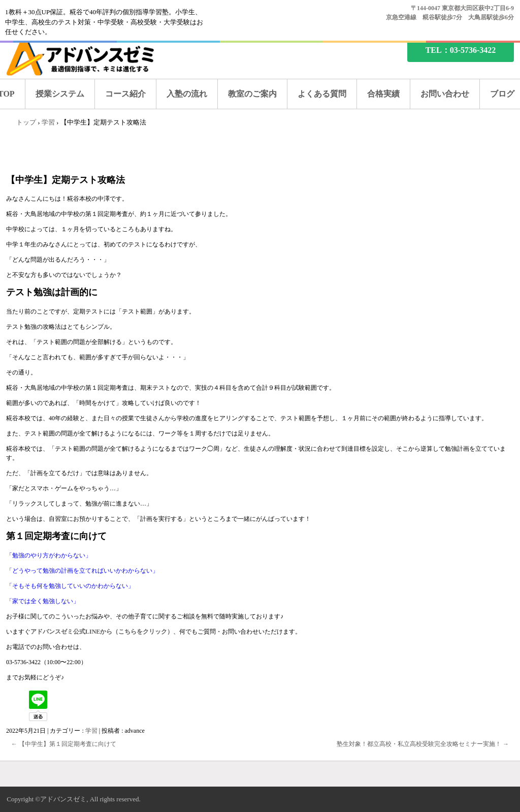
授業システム (60, 94)
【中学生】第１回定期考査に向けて (64, 744)
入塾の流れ (187, 94)
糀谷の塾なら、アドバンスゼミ (89, 57)
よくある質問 (322, 94)
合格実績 (383, 94)
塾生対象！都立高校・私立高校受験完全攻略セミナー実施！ (423, 744)
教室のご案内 (252, 94)
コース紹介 (125, 94)
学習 (91, 731)
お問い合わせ (445, 94)
